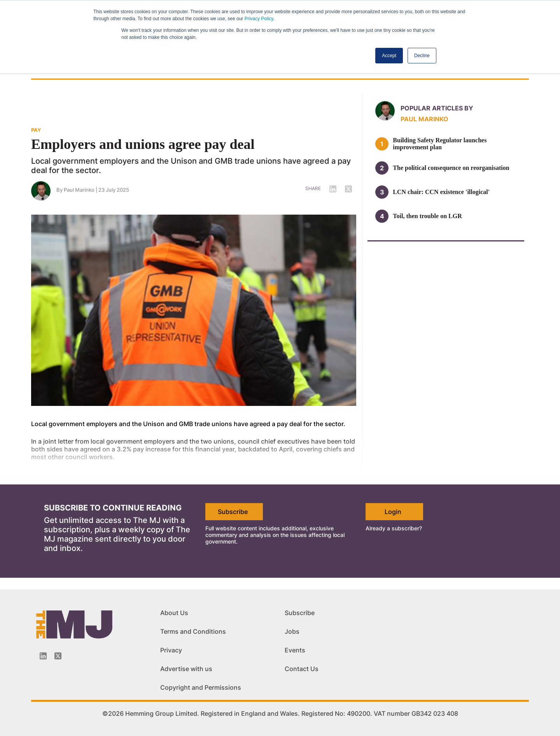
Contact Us (302, 669)
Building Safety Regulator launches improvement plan (440, 144)
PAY (36, 130)
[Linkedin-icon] (43, 656)
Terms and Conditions (193, 631)
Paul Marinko (79, 190)
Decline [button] (422, 56)
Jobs (292, 631)
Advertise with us (186, 669)
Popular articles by (437, 108)
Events (295, 650)
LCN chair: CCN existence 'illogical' (441, 192)
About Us (174, 613)
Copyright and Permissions (201, 687)
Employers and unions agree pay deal (143, 144)
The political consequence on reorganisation (451, 168)
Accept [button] (389, 56)
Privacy (171, 650)
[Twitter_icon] (58, 656)
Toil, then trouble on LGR (427, 216)
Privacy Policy (259, 19)
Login (393, 512)
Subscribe (233, 512)
